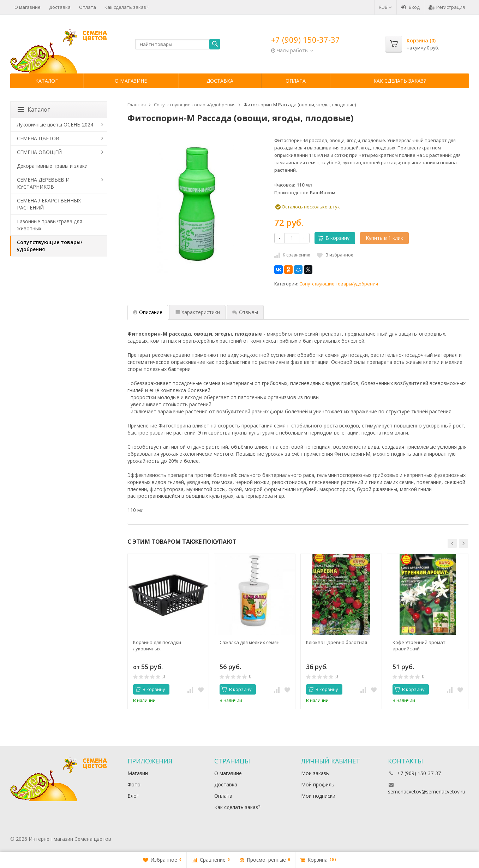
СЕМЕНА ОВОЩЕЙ (39, 152)
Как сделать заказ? (126, 7)
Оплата (88, 7)
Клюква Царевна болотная (337, 642)
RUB (385, 7)
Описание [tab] (148, 312)
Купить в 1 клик (384, 238)
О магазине (28, 7)
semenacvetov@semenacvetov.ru (427, 792)
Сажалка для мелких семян (250, 642)
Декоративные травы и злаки (52, 166)
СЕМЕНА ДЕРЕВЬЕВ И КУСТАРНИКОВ (43, 183)
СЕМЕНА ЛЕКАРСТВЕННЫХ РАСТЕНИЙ (49, 204)
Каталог (47, 81)
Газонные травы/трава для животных (50, 225)
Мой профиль (318, 784)
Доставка (60, 7)
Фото (134, 784)
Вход (410, 7)
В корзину (334, 238)
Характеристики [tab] (197, 312)
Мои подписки (318, 796)
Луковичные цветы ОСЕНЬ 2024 (55, 125)
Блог (133, 796)
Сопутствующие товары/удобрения (339, 284)
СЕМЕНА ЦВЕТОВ (38, 138)
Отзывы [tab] (245, 312)
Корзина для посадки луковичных (157, 645)
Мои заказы (315, 773)
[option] (168, 631)
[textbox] (178, 44)
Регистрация (447, 7)
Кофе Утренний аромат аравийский (419, 645)
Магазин (138, 773)
